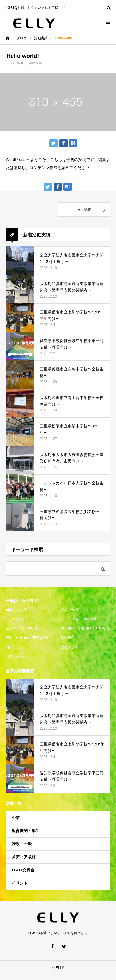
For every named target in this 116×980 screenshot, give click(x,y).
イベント (20, 883)
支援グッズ (69, 647)
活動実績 (36, 63)
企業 (16, 818)
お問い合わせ (16, 657)
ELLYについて (16, 610)
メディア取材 (24, 857)
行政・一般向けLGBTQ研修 (27, 638)
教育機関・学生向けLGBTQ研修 (85, 628)
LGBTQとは (15, 619)
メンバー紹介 (71, 610)
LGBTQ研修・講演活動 (79, 619)
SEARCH (109, 7)
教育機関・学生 (26, 831)
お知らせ (13, 647)
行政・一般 (22, 844)
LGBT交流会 (23, 870)
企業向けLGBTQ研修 (22, 628)
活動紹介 (68, 638)
